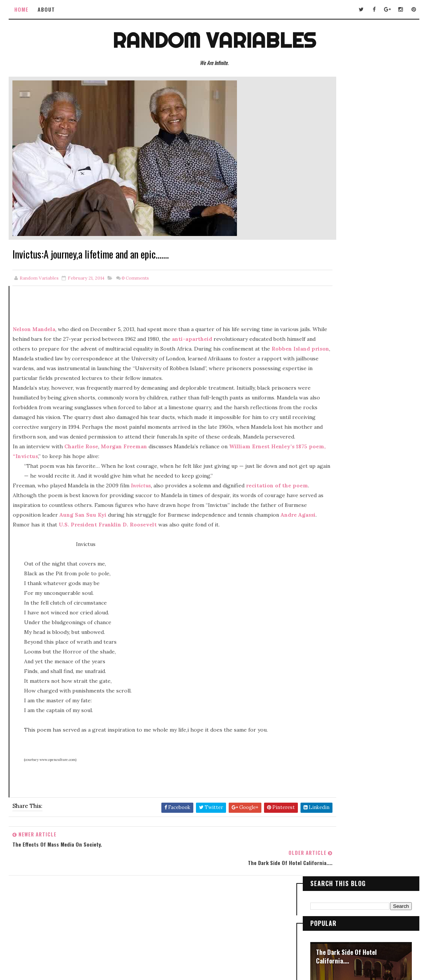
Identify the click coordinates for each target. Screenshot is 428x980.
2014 (325, 476)
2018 (325, 441)
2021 (325, 414)
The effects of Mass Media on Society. (360, 536)
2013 (325, 582)
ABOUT (47, 9)
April (332, 520)
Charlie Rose (82, 467)
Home (22, 9)
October (337, 493)
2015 (325, 467)
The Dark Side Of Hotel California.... (346, 158)
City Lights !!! (334, 290)
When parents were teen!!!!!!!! (351, 572)
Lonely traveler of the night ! (354, 244)
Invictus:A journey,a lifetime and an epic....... (366, 548)
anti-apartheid (241, 340)
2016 (325, 458)
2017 (325, 449)
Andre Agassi (143, 546)
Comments (135, 279)
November (339, 484)
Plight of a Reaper (340, 335)
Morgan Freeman (124, 467)
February (338, 529)
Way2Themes (229, 941)
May (331, 511)
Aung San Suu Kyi (186, 536)
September (340, 502)
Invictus (141, 507)
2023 (325, 405)
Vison (323, 199)
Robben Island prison (137, 360)
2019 (325, 432)
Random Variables (214, 39)
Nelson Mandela (34, 331)
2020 (326, 423)
